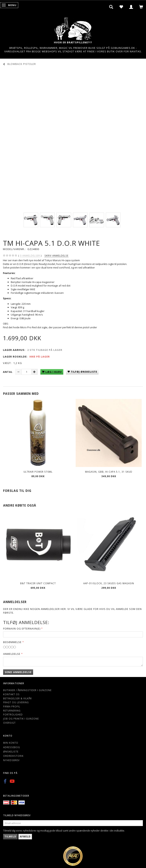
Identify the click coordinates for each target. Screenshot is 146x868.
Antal (8, 372)
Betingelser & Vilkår (17, 698)
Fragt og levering (16, 702)
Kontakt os (11, 694)
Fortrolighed (13, 714)
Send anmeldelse (18, 672)
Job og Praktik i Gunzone (21, 719)
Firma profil (12, 706)
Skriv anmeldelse (56, 256)
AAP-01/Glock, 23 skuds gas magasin (109, 583)
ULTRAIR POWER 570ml (38, 472)
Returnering (12, 711)
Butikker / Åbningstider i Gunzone (27, 690)
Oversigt (9, 723)
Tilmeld (10, 837)
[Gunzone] (73, 28)
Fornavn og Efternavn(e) (22, 629)
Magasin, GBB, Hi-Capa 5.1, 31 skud (109, 472)
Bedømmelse (12, 642)
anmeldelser (30, 256)
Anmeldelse (12, 654)
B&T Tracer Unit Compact (38, 583)
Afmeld (25, 837)
